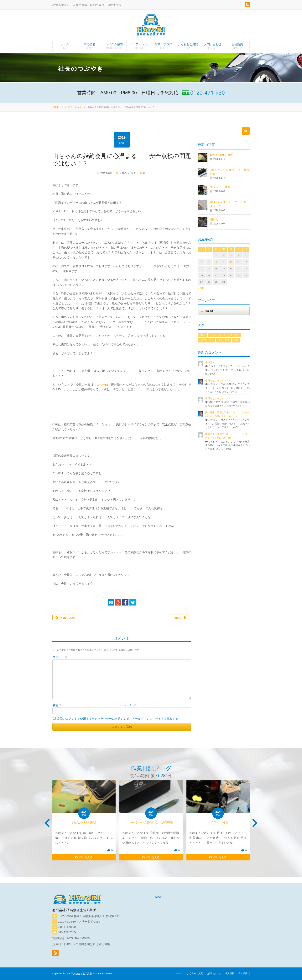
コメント (60, 657)
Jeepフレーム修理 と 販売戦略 (152, 822)
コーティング (139, 47)
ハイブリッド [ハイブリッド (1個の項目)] (206, 340)
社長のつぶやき (73, 107)
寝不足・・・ (219, 219)
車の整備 (89, 47)
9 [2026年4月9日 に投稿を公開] (224, 262)
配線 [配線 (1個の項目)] (236, 340)
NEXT (178, 618)
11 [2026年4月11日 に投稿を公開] (238, 262)
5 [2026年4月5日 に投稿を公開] (246, 255)
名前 (57, 705)
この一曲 (102, 384)
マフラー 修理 (220, 187)
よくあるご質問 (188, 47)
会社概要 (243, 973)
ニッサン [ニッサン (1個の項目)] (235, 335)
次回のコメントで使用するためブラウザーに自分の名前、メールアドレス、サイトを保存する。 (119, 719)
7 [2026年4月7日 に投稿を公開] (209, 262)
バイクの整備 (114, 47)
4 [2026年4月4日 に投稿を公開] (238, 255)
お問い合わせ (213, 47)
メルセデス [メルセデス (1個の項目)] (224, 340)
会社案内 (237, 47)
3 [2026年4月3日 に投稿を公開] (231, 255)
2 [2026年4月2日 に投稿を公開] (224, 255)
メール (130, 705)
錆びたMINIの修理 (222, 155)
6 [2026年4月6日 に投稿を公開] (201, 262)
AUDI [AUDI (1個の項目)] (202, 335)
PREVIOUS (67, 618)
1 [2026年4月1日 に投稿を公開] (216, 255)
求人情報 (230, 973)
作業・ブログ (163, 47)
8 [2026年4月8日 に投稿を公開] (216, 262)
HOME (56, 107)
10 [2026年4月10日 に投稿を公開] (231, 262)
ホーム (65, 47)
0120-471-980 (67, 921)
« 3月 (201, 288)
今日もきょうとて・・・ (218, 380)
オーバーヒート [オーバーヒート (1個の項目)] (218, 335)
